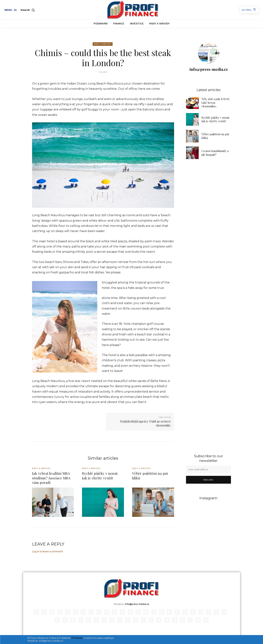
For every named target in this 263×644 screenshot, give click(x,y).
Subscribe (208, 480)
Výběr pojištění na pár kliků (150, 476)
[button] (28, 10)
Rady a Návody (103, 44)
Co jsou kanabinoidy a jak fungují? (215, 153)
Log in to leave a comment (48, 551)
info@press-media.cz (209, 69)
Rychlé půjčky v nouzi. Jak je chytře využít (216, 119)
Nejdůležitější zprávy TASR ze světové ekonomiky (145, 423)
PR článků (77, 638)
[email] (209, 469)
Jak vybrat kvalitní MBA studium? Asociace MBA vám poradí (51, 478)
